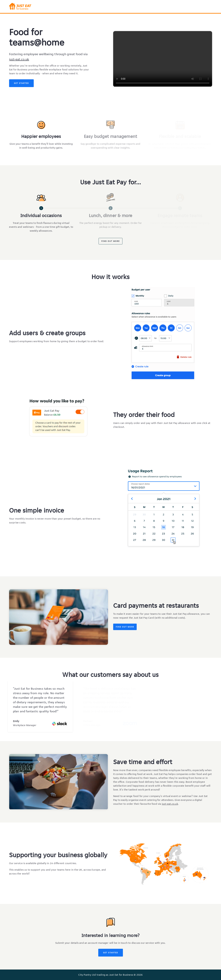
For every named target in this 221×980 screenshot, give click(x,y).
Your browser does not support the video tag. (163, 59)
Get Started (21, 83)
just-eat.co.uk (19, 59)
